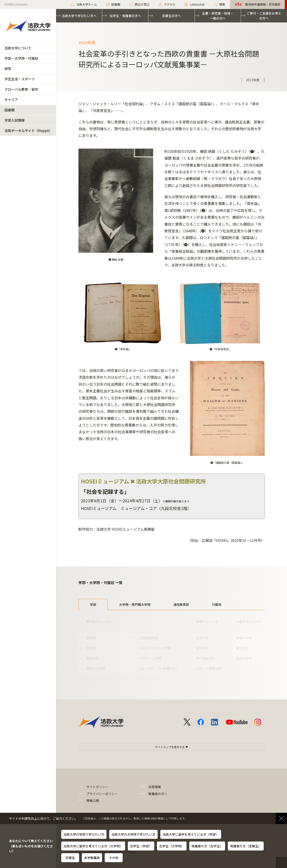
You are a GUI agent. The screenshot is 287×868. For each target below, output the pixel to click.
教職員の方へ (158, 794)
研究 (8, 69)
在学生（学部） (141, 846)
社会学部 (202, 648)
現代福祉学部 (205, 658)
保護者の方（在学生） (207, 846)
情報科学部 (244, 638)
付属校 (217, 604)
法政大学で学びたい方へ (79, 16)
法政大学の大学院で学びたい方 (133, 834)
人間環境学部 (149, 638)
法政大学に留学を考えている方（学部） (191, 834)
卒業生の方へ (172, 16)
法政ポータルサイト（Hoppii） (28, 131)
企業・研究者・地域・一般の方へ (218, 16)
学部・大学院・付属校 (21, 58)
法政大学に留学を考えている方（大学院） (93, 846)
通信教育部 (181, 604)
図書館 (10, 110)
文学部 (91, 648)
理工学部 (242, 648)
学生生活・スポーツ (20, 79)
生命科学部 (244, 658)
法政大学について (18, 48)
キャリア (11, 100)
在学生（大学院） (172, 846)
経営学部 (93, 658)
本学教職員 (92, 858)
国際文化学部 (96, 668)
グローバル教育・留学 (21, 89)
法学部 (91, 638)
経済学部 (202, 638)
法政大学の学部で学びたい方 (84, 834)
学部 (93, 604)
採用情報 (155, 787)
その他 (114, 858)
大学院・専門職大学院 (135, 604)
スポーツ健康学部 (209, 668)
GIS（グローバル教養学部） (159, 668)
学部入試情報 (15, 120)
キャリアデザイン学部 (155, 648)
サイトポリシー (97, 787)
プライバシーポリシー (102, 794)
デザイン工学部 (150, 658)
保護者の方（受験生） (246, 846)
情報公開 (93, 800)
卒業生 (70, 858)
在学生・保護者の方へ (125, 16)
